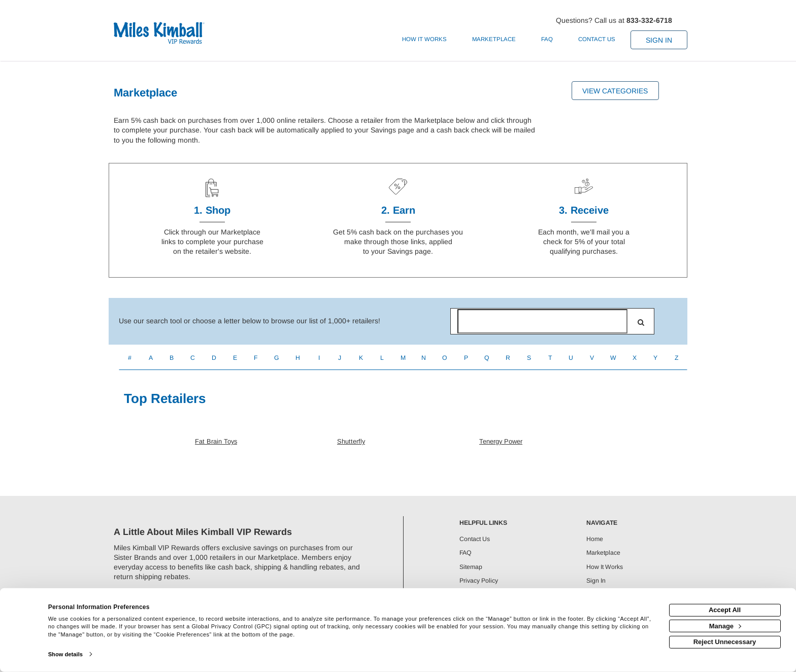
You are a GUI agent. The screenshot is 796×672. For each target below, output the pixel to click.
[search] (641, 322)
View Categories (615, 91)
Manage (725, 626)
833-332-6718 (649, 20)
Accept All (725, 610)
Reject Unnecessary (725, 642)
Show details (65, 654)
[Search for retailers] (542, 321)
